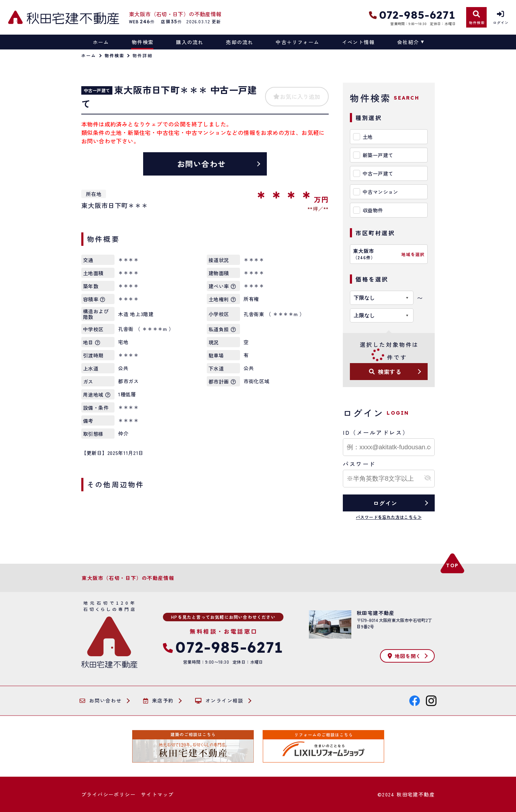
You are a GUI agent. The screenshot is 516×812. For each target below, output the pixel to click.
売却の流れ (239, 42)
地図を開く (404, 656)
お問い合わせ (202, 164)
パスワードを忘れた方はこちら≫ (389, 517)
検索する (385, 372)
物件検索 (143, 42)
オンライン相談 (219, 701)
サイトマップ (157, 794)
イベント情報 (358, 42)
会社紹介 (408, 42)
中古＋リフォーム (297, 42)
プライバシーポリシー (109, 794)
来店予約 (159, 701)
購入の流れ (190, 42)
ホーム (101, 42)
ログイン (385, 503)
